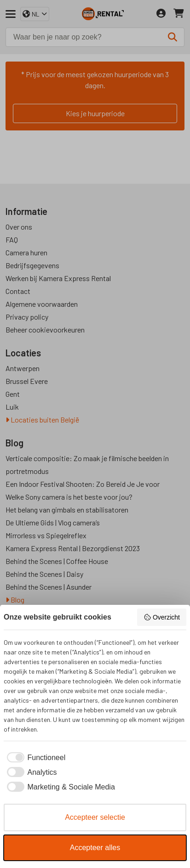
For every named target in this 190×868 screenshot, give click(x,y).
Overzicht (162, 617)
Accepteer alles (95, 848)
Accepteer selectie (95, 817)
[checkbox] (35, 758)
